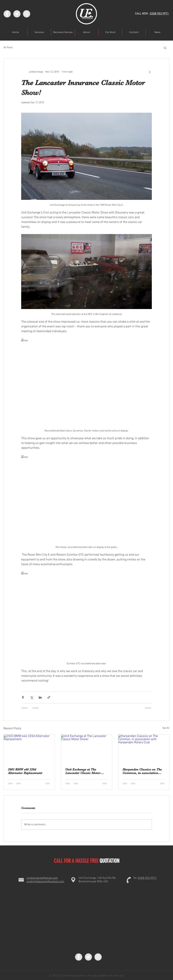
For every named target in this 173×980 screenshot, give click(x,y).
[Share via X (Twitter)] (32, 697)
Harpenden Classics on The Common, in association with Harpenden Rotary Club (144, 771)
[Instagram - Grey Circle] (27, 14)
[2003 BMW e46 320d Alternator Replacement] (29, 749)
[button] (165, 48)
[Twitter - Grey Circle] (17, 14)
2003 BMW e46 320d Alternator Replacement (25, 771)
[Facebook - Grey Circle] (7, 14)
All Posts (8, 48)
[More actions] (150, 72)
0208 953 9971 (159, 14)
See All (166, 728)
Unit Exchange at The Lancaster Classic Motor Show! (83, 771)
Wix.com (118, 976)
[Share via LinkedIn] (40, 697)
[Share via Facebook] (23, 697)
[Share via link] (49, 697)
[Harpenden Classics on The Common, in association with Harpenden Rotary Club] (144, 749)
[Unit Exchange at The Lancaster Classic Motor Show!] (87, 749)
